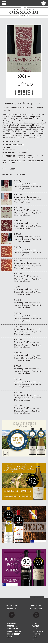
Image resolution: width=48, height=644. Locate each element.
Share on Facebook (7, 174)
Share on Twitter (21, 174)
